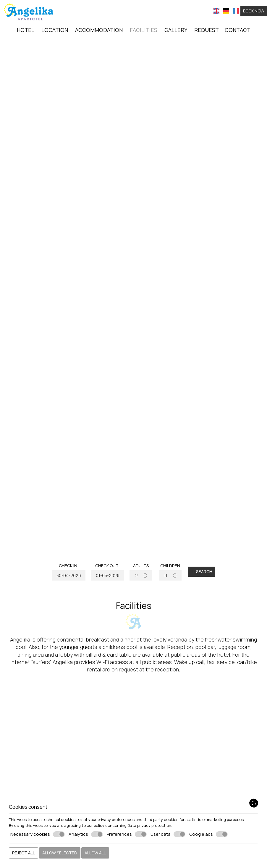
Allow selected (60, 853)
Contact (238, 30)
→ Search (202, 572)
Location (55, 30)
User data (168, 834)
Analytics (86, 834)
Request (207, 30)
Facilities (144, 30)
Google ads (208, 834)
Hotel (26, 30)
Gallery (176, 30)
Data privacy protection (149, 825)
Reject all (24, 853)
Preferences (127, 834)
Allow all (95, 853)
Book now (254, 11)
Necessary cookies (38, 834)
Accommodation (99, 30)
